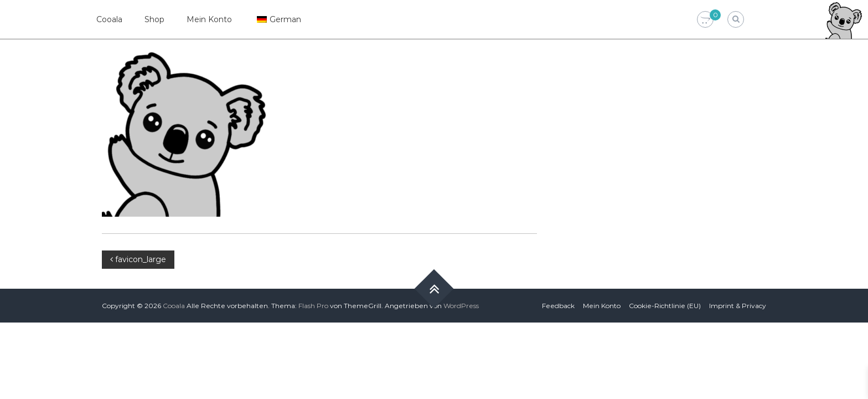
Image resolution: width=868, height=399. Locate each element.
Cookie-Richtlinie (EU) (665, 306)
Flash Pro (313, 306)
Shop (154, 19)
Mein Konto (209, 19)
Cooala (109, 19)
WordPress (461, 306)
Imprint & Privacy (738, 306)
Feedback (558, 306)
